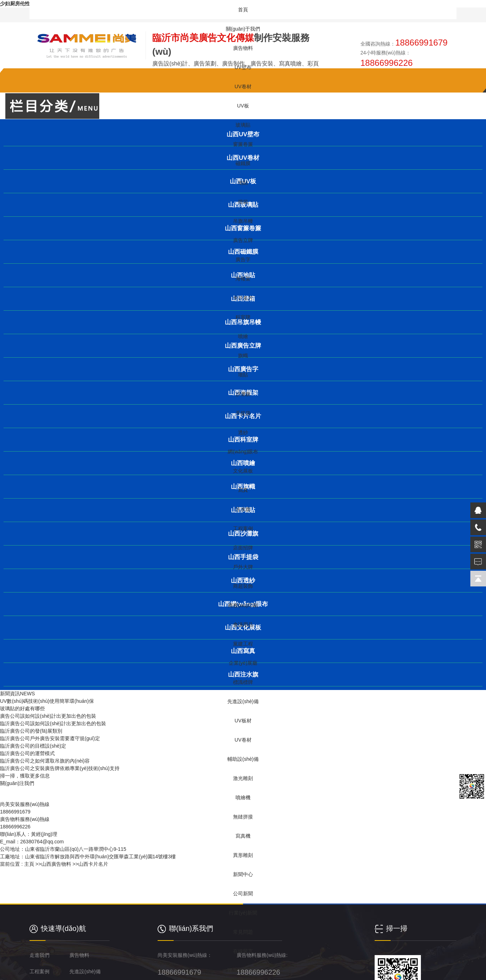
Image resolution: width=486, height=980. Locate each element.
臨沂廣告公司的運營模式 (27, 753)
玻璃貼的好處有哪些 (22, 708)
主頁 (29, 864)
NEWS (27, 694)
